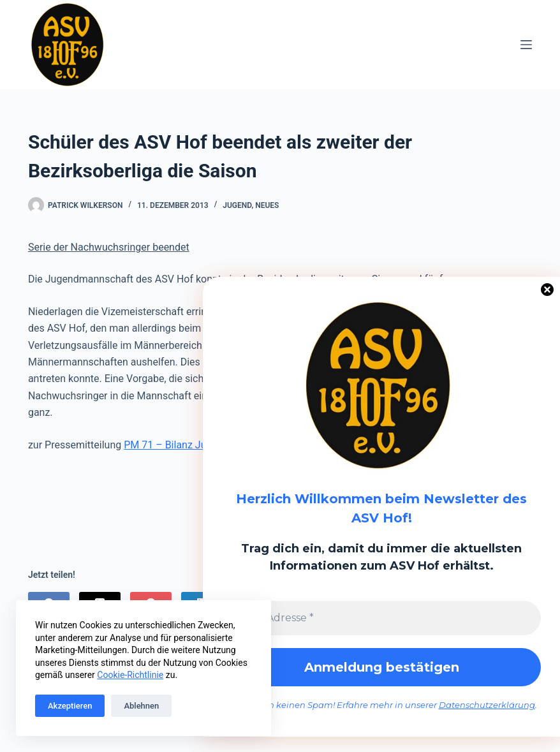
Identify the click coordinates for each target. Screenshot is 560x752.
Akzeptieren (70, 706)
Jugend (237, 205)
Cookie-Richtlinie (130, 675)
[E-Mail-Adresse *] (381, 618)
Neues (267, 205)
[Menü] (526, 45)
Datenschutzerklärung (487, 705)
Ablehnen (141, 706)
